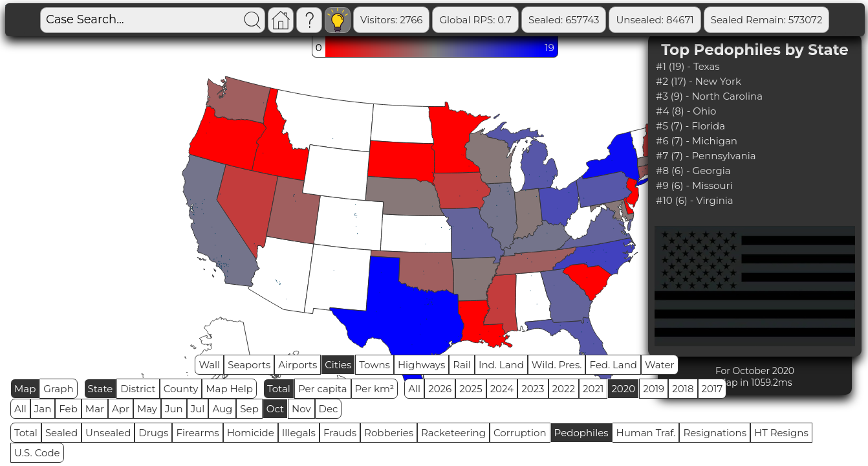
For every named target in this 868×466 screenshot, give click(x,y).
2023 (533, 389)
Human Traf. (646, 433)
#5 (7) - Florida (690, 126)
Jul (198, 409)
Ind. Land (501, 365)
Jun (174, 409)
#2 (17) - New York (699, 81)
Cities (338, 365)
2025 (471, 389)
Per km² (375, 389)
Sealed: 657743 (564, 20)
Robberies (389, 433)
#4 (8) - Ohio (686, 111)
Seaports (249, 365)
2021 (593, 389)
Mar (95, 409)
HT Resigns (781, 433)
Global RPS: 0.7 (475, 20)
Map (25, 389)
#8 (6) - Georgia (693, 171)
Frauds (340, 433)
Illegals (299, 433)
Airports (298, 365)
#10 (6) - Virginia (695, 200)
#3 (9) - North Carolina (709, 96)
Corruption (520, 433)
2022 (564, 389)
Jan (43, 409)
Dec (329, 409)
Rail (462, 365)
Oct (275, 409)
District (138, 389)
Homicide (251, 433)
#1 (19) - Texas (688, 66)
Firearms (197, 433)
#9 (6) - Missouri (694, 185)
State (101, 389)
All (414, 389)
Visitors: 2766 (391, 20)
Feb (68, 409)
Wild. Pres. (557, 365)
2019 (654, 389)
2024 (502, 389)
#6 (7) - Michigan (697, 141)
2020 (623, 389)
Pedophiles (581, 433)
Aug (222, 409)
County (181, 389)
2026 (440, 389)
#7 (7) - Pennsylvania (706, 156)
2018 (683, 389)
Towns (374, 365)
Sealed (61, 433)
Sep (249, 409)
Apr (121, 409)
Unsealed (108, 433)
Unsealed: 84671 (655, 20)
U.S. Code (37, 453)
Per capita (323, 389)
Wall (209, 365)
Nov (301, 409)
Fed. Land (613, 365)
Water (660, 365)
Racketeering (453, 433)
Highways (421, 365)
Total (279, 389)
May (147, 409)
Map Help (229, 389)
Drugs (153, 433)
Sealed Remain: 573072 (767, 20)
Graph (58, 389)
